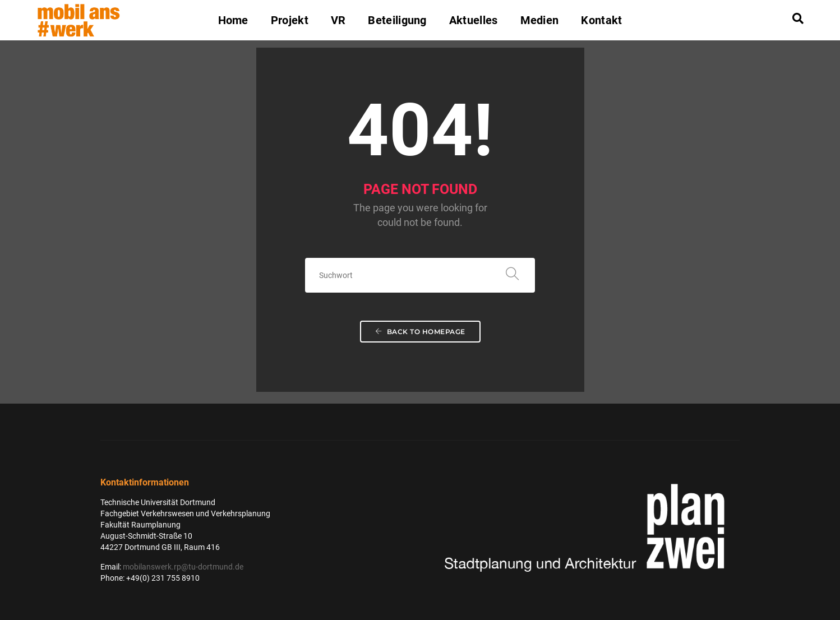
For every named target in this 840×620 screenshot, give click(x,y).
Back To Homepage (420, 332)
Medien (540, 20)
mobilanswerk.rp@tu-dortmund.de (183, 567)
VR (338, 20)
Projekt (290, 20)
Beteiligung (397, 20)
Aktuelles (474, 20)
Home (233, 20)
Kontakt (601, 20)
